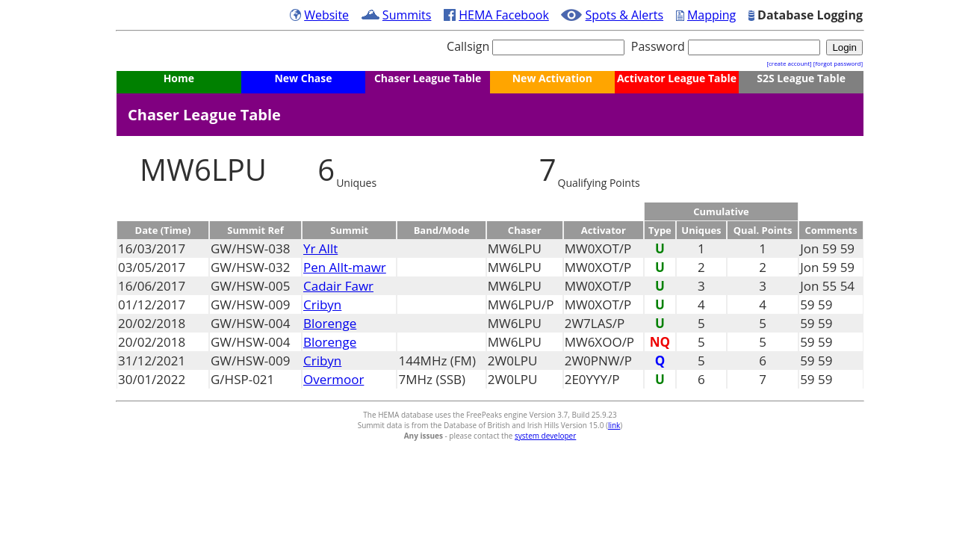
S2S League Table (801, 78)
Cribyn (322, 304)
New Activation (552, 78)
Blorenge (330, 323)
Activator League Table (677, 78)
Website (326, 15)
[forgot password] (838, 63)
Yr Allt (320, 248)
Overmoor (334, 379)
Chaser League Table (428, 78)
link (614, 425)
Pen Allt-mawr (345, 267)
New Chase (303, 78)
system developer (545, 436)
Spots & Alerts (625, 15)
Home (179, 78)
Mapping (711, 15)
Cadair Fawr (338, 286)
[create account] (789, 63)
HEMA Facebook (504, 15)
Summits (407, 15)
